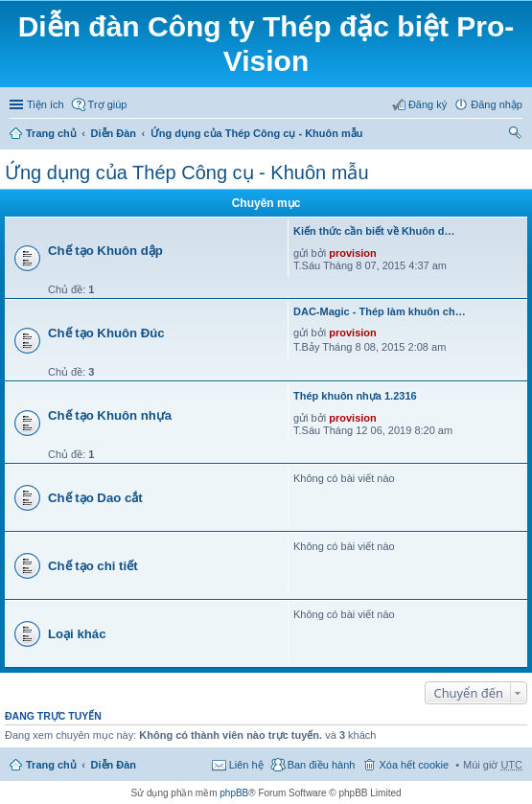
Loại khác (77, 634)
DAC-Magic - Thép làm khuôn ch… (380, 311)
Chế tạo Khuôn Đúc (106, 333)
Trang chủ (51, 133)
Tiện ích (46, 104)
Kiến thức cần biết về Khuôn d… (374, 231)
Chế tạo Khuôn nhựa (110, 415)
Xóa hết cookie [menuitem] (414, 765)
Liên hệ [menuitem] (246, 765)
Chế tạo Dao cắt (95, 498)
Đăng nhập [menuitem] (497, 104)
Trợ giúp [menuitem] (108, 104)
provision (353, 253)
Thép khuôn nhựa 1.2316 (355, 396)
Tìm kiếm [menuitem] (516, 135)
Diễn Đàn (114, 133)
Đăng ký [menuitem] (428, 104)
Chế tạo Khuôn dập (105, 251)
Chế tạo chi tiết (93, 566)
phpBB (234, 793)
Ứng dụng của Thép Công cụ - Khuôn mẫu (257, 133)
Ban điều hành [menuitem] (322, 765)
